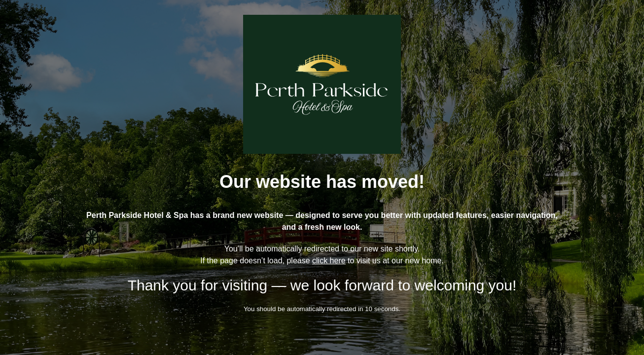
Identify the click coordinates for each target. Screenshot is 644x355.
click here (329, 261)
